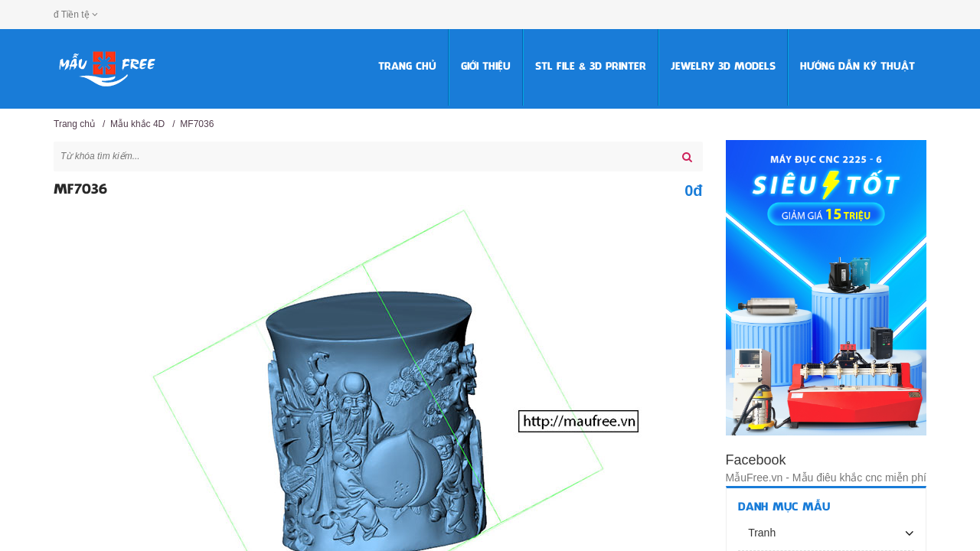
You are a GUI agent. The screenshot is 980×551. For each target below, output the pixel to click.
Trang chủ (407, 67)
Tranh (761, 533)
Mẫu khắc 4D (137, 124)
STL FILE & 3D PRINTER (591, 67)
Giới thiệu (486, 67)
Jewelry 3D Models (723, 67)
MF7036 (197, 124)
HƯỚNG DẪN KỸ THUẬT (857, 67)
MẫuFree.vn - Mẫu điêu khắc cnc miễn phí (826, 478)
